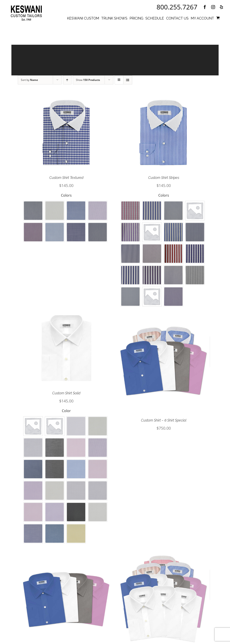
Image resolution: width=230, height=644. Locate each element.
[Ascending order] (67, 82)
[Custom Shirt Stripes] (164, 135)
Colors (66, 198)
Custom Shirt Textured (66, 180)
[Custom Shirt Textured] (66, 135)
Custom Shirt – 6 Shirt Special (164, 423)
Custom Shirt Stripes (164, 180)
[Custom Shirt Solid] (66, 350)
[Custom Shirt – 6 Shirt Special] (164, 364)
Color (66, 413)
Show (88, 82)
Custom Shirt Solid (66, 396)
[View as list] (128, 82)
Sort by (29, 82)
